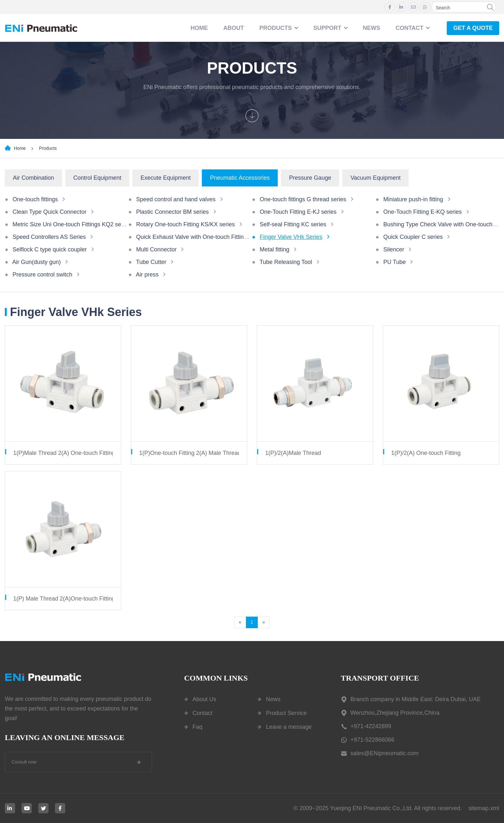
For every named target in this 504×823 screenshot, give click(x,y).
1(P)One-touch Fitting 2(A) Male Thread (190, 453)
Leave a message (289, 727)
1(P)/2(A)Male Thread (293, 453)
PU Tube (394, 262)
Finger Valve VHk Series (291, 237)
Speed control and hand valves (176, 199)
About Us (204, 699)
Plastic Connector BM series (172, 212)
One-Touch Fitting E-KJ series (298, 212)
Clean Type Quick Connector (50, 212)
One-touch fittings (35, 199)
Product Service (286, 713)
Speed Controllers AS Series (49, 237)
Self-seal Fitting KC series (293, 224)
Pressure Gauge (310, 178)
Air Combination (33, 178)
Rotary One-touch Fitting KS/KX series (185, 224)
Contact (203, 713)
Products (276, 28)
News (273, 699)
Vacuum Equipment (375, 178)
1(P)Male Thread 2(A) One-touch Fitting (64, 453)
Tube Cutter (151, 262)
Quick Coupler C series (413, 237)
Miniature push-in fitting (413, 199)
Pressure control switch (42, 275)
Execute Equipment (166, 178)
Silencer (394, 249)
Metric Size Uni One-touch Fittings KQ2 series (72, 224)
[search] (490, 7)
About (234, 28)
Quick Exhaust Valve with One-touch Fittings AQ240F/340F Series (221, 237)
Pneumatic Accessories (240, 178)
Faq (198, 727)
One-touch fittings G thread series (303, 199)
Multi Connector (156, 249)
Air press (147, 275)
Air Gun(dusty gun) (36, 262)
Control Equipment (97, 178)
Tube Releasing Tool (286, 262)
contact (410, 28)
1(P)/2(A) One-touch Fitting (426, 453)
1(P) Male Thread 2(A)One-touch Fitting (64, 599)
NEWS (372, 28)
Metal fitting (274, 249)
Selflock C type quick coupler (50, 249)
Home (199, 28)
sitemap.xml (484, 808)
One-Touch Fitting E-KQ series (422, 212)
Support (327, 28)
